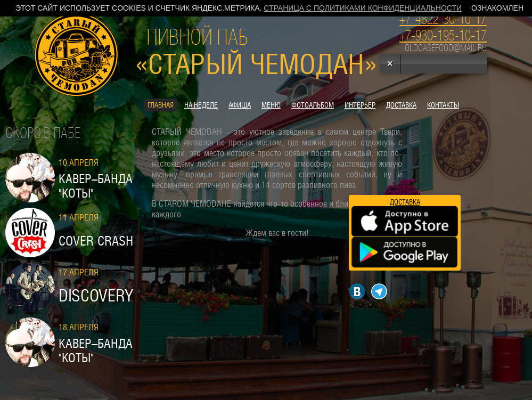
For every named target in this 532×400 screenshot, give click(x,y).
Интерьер (360, 105)
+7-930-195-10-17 (443, 35)
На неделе (201, 105)
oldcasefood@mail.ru (446, 48)
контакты (443, 105)
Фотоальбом (313, 105)
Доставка (401, 105)
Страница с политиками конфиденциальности (363, 8)
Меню (271, 105)
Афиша (240, 105)
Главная (161, 105)
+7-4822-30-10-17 (443, 19)
